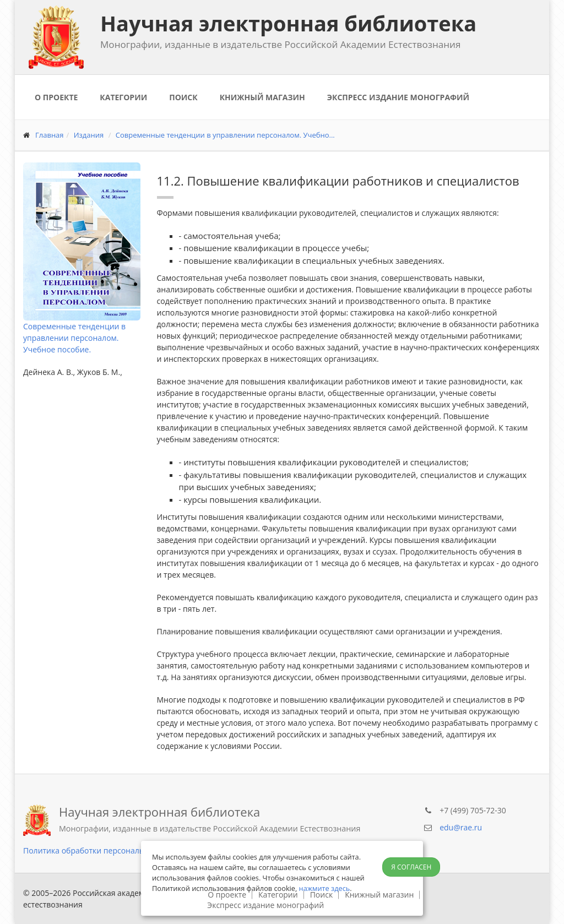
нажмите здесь (325, 888)
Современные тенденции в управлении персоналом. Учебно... (225, 135)
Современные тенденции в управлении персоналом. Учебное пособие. (74, 338)
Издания (89, 135)
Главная (50, 135)
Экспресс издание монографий (398, 97)
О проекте (56, 97)
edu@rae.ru (461, 827)
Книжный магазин (262, 97)
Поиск (183, 97)
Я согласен (411, 867)
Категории (123, 97)
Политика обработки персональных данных (106, 850)
